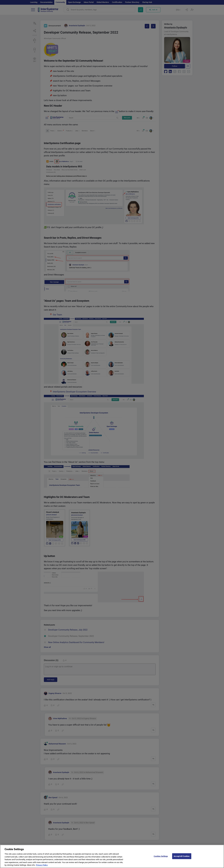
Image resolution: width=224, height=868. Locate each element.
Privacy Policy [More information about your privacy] (42, 867)
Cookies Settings (161, 858)
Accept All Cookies (182, 858)
